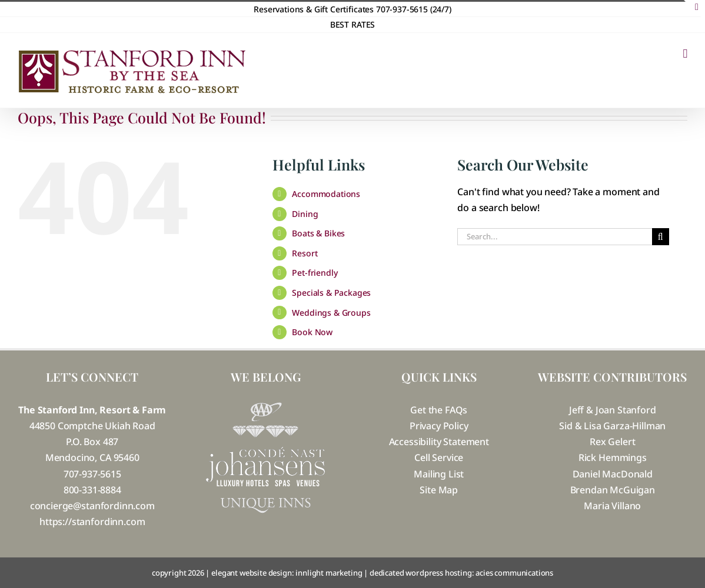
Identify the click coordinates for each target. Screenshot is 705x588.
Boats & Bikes (318, 233)
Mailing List (439, 474)
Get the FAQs (439, 410)
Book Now (312, 332)
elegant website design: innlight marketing (287, 573)
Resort (305, 253)
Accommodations (326, 194)
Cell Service (439, 457)
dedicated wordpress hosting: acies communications (461, 573)
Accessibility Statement (439, 442)
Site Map (439, 490)
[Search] (661, 237)
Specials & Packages (331, 293)
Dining (305, 214)
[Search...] (554, 237)
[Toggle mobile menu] (685, 54)
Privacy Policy (439, 426)
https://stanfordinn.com (92, 522)
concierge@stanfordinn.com (92, 506)
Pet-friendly (315, 273)
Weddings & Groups (331, 313)
